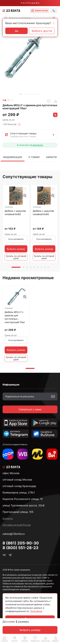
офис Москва (11, 473)
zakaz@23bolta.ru (14, 534)
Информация (11, 385)
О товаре (34, 157)
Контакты (8, 518)
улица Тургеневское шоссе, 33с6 (24, 505)
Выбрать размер (30, 630)
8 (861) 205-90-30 (21, 543)
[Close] (54, 23)
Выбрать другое (42, 31)
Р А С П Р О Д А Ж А (30, 3)
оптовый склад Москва (17, 480)
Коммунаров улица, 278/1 (19, 492)
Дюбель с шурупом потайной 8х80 (15, 213)
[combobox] (26, 18)
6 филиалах (37, 145)
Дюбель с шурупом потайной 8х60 (43, 213)
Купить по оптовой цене (16, 257)
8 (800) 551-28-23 (20, 548)
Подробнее (36, 611)
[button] (54, 18)
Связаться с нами (30, 409)
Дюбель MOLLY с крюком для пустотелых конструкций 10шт (15, 317)
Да (17, 31)
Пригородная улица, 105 (18, 512)
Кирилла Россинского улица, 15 (23, 499)
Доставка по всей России (17, 525)
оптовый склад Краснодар (19, 486)
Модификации (13, 157)
